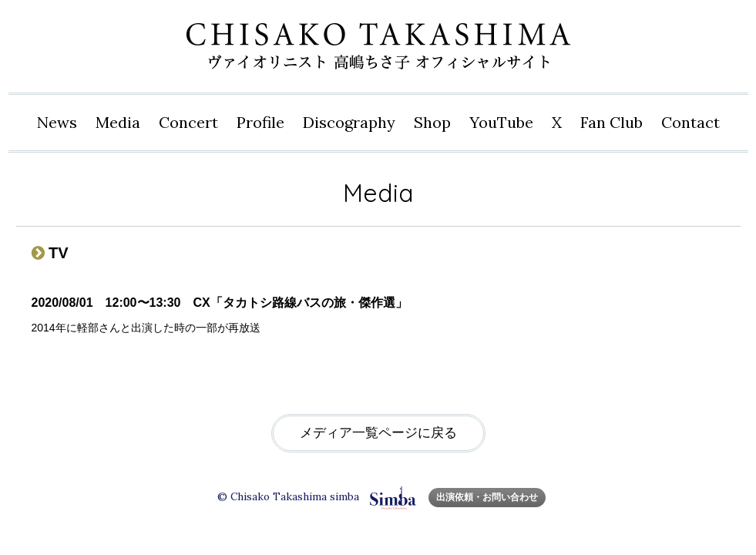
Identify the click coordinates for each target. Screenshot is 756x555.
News (57, 122)
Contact (690, 122)
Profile (260, 122)
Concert (188, 122)
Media (118, 122)
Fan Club (612, 122)
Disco (349, 123)
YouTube (501, 122)
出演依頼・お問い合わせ (487, 497)
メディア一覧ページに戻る (378, 433)
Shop (432, 122)
